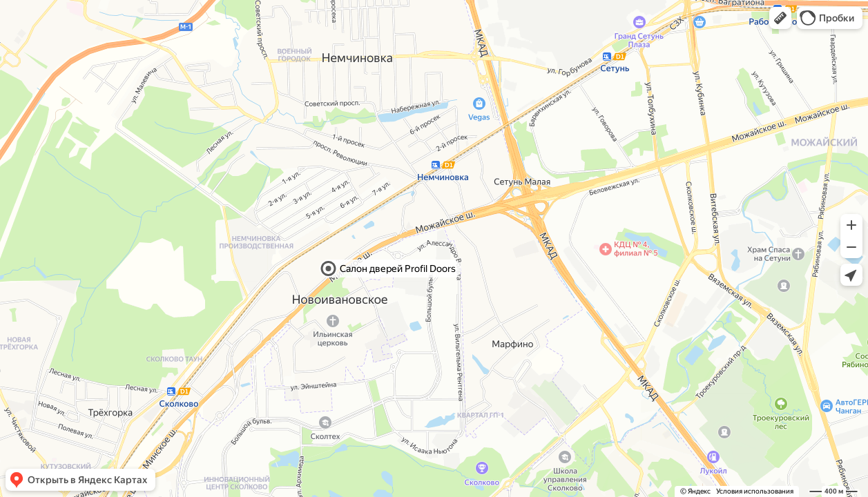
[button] (780, 18)
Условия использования (755, 491)
